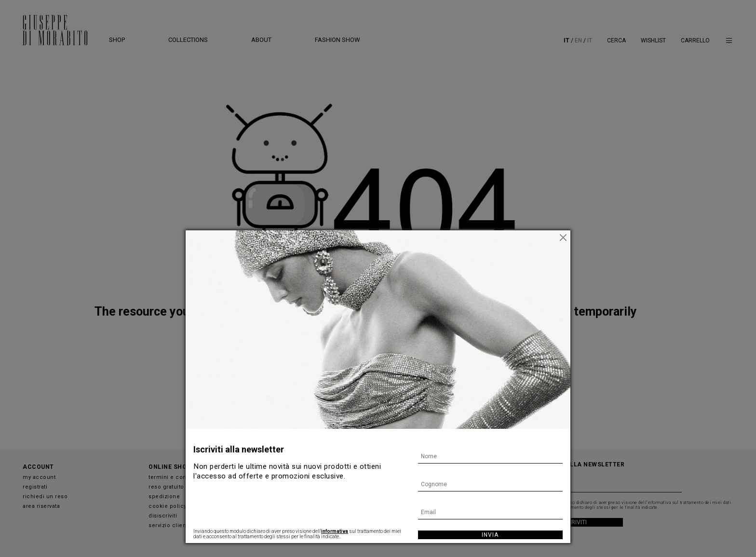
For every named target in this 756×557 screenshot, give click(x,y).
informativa (335, 531)
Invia (490, 535)
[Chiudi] (563, 238)
